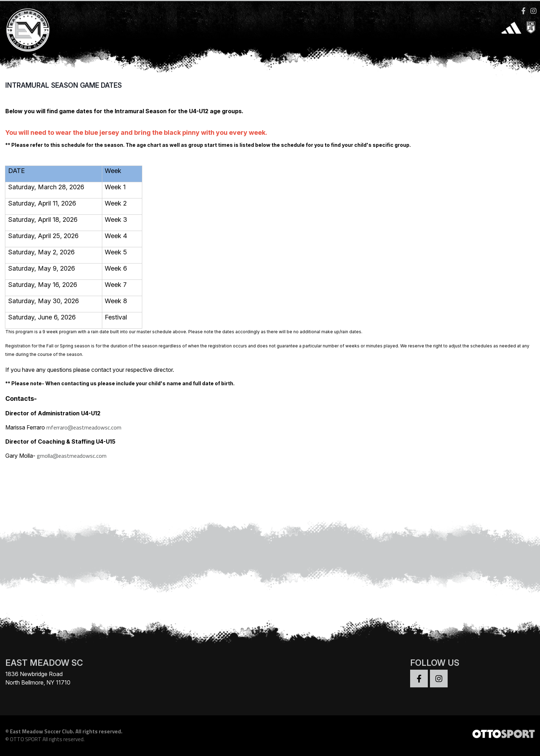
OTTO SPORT (26, 741)
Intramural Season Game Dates (64, 87)
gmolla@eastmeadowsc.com (72, 457)
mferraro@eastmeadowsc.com (84, 429)
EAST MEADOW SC (44, 665)
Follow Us (435, 665)
